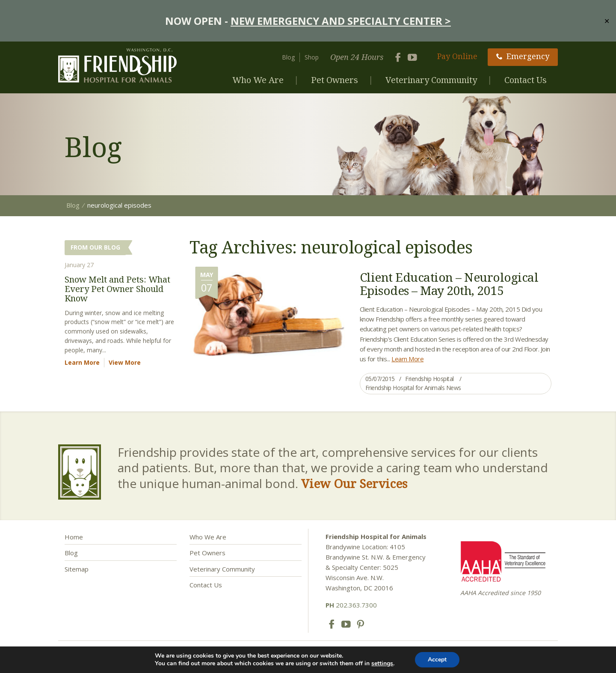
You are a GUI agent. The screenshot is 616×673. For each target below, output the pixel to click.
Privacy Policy (307, 659)
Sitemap (77, 569)
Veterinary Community (431, 80)
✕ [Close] (607, 21)
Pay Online (457, 56)
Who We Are (258, 80)
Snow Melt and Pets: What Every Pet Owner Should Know (117, 289)
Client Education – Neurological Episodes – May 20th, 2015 (449, 284)
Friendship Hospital (429, 379)
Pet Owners (335, 80)
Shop (312, 57)
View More (125, 362)
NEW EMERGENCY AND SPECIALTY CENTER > (341, 21)
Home (74, 537)
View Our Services (354, 483)
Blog (288, 57)
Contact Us (526, 80)
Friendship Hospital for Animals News (413, 388)
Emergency (523, 56)
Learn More (407, 359)
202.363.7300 (351, 605)
